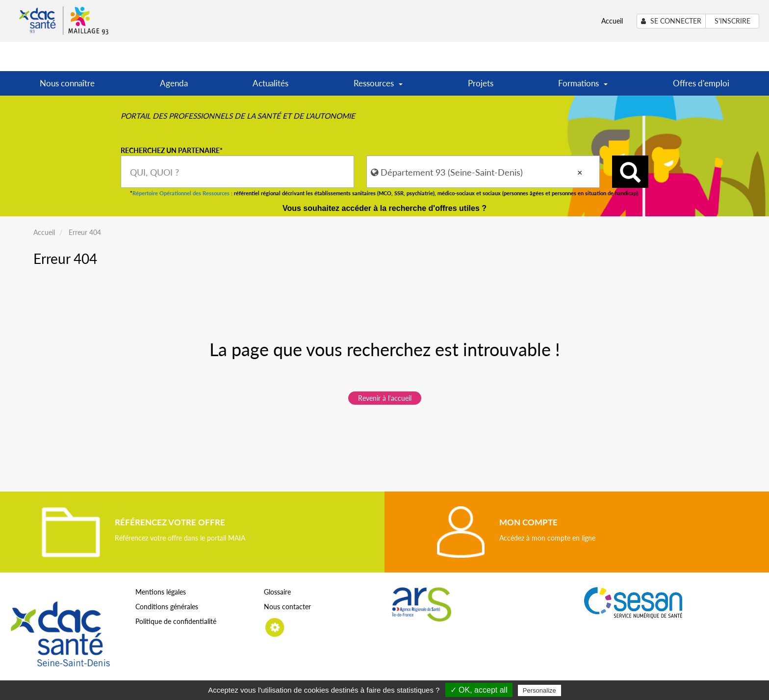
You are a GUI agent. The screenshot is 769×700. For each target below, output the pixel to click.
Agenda (174, 83)
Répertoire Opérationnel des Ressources (181, 193)
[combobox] (237, 172)
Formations (583, 87)
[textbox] (237, 172)
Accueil (612, 21)
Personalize (539, 690)
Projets (481, 83)
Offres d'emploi (701, 83)
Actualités (270, 83)
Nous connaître (67, 83)
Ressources (378, 87)
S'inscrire (732, 21)
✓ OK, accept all (479, 690)
